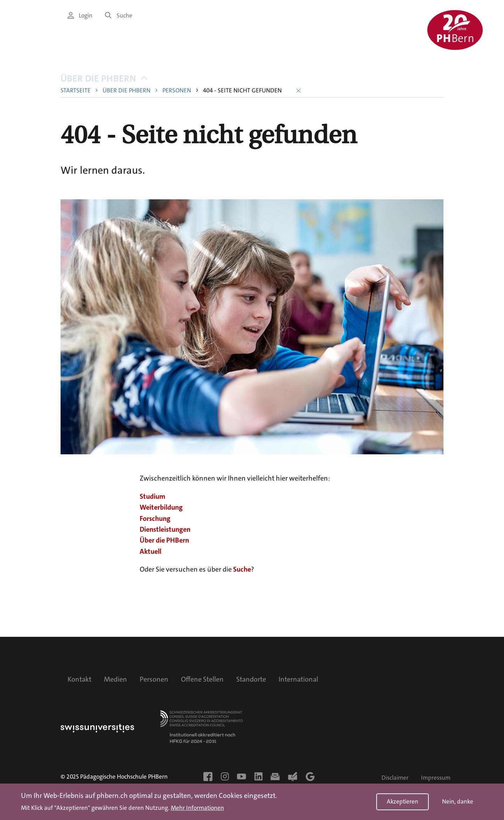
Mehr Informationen (197, 808)
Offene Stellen (202, 679)
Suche (119, 16)
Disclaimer (395, 778)
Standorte (251, 679)
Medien (115, 679)
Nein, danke (458, 802)
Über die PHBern (104, 79)
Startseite (76, 91)
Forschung (155, 518)
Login (80, 16)
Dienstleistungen (165, 529)
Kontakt (79, 679)
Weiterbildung (161, 507)
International (298, 679)
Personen (177, 91)
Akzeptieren (402, 802)
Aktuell (150, 551)
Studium (152, 496)
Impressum (436, 778)
